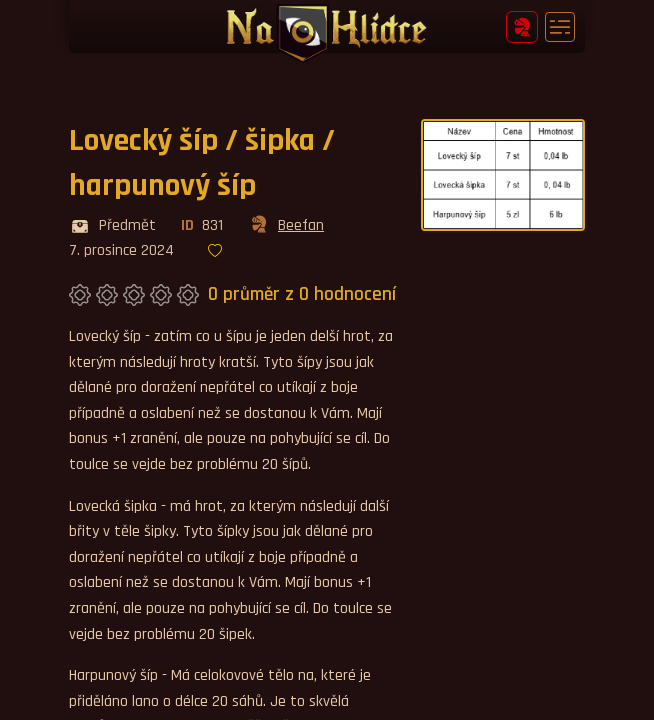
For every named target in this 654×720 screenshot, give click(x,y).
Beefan (286, 226)
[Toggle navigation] (560, 27)
